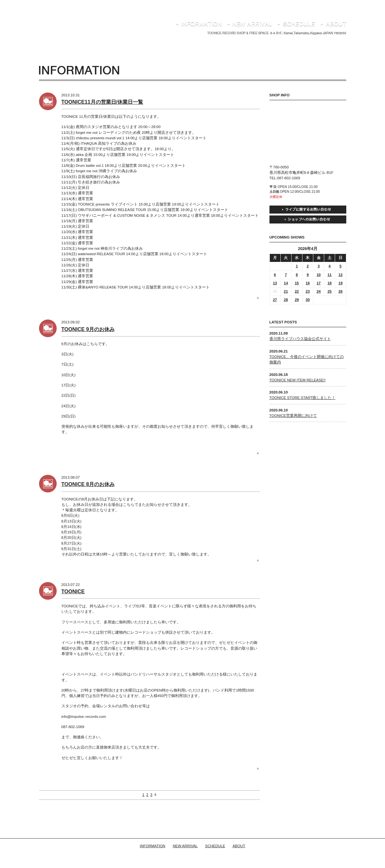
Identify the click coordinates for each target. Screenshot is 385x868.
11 (329, 275)
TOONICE (73, 591)
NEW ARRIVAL (185, 846)
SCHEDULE (215, 846)
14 (286, 283)
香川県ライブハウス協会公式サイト (300, 339)
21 (286, 291)
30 (308, 300)
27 (275, 300)
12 (341, 275)
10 (319, 275)
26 (341, 291)
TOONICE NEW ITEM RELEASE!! (298, 380)
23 (308, 291)
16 (308, 283)
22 (297, 291)
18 (329, 283)
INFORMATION (153, 846)
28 (286, 300)
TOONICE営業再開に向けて (293, 416)
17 (319, 283)
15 (297, 283)
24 (319, 291)
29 (297, 300)
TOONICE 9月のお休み (88, 329)
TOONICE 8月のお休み (88, 484)
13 (275, 283)
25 (329, 291)
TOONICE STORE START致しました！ (303, 398)
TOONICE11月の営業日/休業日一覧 (102, 102)
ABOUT (239, 846)
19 (341, 283)
